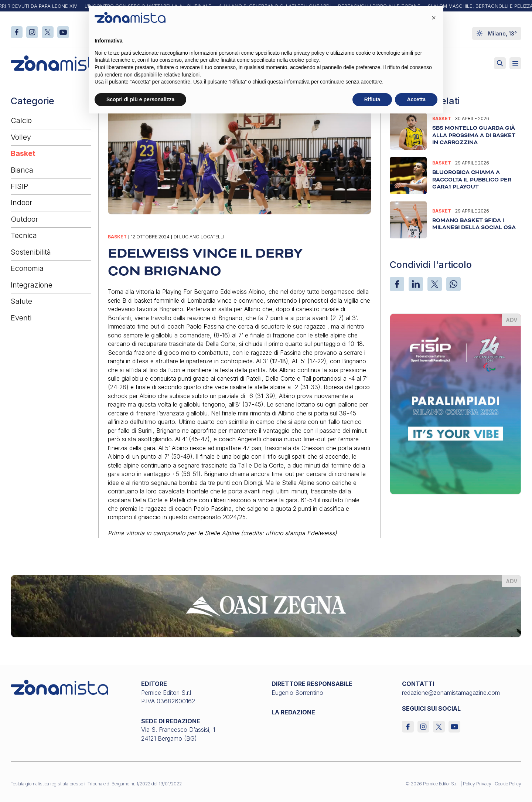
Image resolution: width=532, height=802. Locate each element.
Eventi (21, 318)
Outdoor (24, 219)
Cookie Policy (508, 784)
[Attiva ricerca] (500, 63)
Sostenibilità (31, 252)
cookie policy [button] (304, 60)
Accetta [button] (416, 99)
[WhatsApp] (453, 284)
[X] (435, 284)
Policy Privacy (477, 784)
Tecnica (24, 235)
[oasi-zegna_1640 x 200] (266, 605)
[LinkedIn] (416, 284)
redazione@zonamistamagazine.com (451, 693)
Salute (21, 301)
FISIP (19, 186)
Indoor (21, 203)
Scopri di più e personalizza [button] (140, 99)
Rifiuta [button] (372, 99)
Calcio (21, 120)
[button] (434, 18)
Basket (23, 153)
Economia (27, 268)
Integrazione (32, 285)
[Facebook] (397, 284)
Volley (21, 137)
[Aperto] (515, 63)
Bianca (22, 170)
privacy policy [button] (309, 53)
